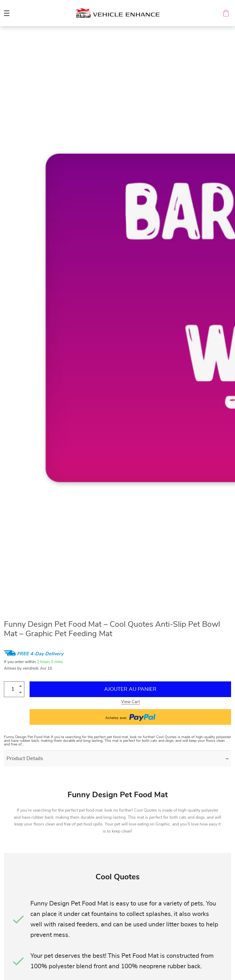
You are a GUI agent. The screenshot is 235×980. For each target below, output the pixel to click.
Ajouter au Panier (130, 689)
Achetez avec (130, 717)
